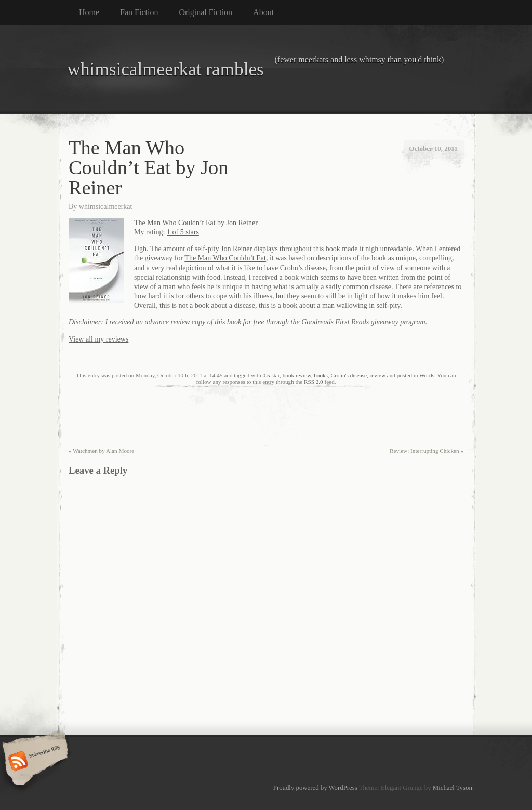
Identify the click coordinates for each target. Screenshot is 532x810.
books (321, 375)
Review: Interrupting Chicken (427, 451)
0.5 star (271, 375)
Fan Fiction (139, 12)
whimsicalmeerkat (106, 207)
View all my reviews (98, 339)
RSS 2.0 (314, 382)
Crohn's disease (349, 375)
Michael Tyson (453, 788)
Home (89, 12)
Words (427, 375)
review (378, 375)
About (263, 12)
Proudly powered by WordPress (315, 788)
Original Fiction (205, 12)
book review (297, 375)
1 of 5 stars (183, 232)
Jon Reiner (242, 223)
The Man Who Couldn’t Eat (175, 223)
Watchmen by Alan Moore (101, 451)
